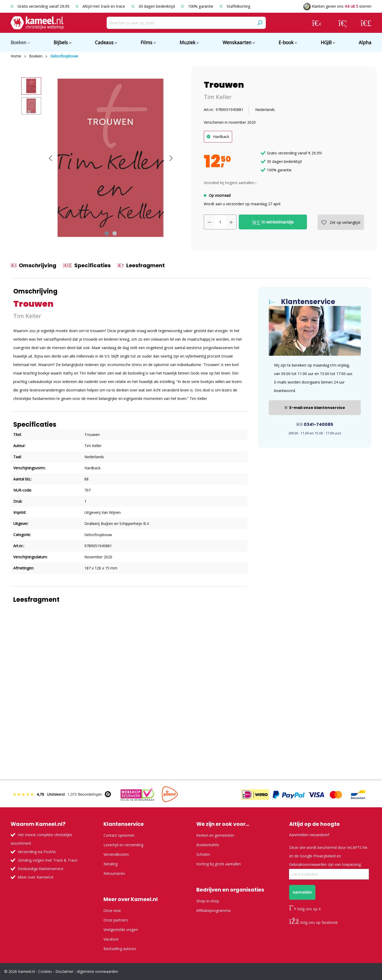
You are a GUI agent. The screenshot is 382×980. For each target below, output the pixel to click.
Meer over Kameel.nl (36, 877)
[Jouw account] (317, 23)
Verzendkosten (116, 854)
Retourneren (114, 873)
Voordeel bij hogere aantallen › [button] (230, 183)
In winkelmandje (273, 222)
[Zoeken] (260, 23)
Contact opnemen (119, 835)
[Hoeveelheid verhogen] (231, 222)
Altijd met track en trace (101, 6)
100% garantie (198, 6)
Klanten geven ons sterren (337, 6)
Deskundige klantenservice (41, 869)
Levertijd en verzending (123, 845)
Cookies (45, 971)
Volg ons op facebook (313, 922)
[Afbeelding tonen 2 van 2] (115, 233)
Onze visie (112, 910)
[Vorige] (50, 158)
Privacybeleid (324, 856)
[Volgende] (171, 158)
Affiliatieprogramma (213, 910)
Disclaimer (64, 971)
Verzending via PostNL (37, 852)
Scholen (203, 854)
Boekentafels (208, 845)
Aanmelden (302, 892)
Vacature (111, 939)
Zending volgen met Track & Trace (48, 860)
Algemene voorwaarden (97, 971)
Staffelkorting (235, 6)
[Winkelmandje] (366, 23)
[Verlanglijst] (343, 23)
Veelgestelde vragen (121, 930)
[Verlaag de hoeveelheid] (209, 222)
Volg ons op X (305, 909)
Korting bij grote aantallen (219, 864)
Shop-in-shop (208, 901)
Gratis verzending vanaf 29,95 (40, 6)
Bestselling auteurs (120, 949)
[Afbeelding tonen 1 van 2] (107, 233)
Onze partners (116, 920)
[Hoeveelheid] (220, 222)
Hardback (221, 137)
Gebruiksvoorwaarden (308, 864)
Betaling (110, 864)
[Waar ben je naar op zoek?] (180, 23)
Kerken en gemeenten (215, 835)
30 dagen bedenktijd (153, 6)
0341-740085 (315, 424)
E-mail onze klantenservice (315, 408)
